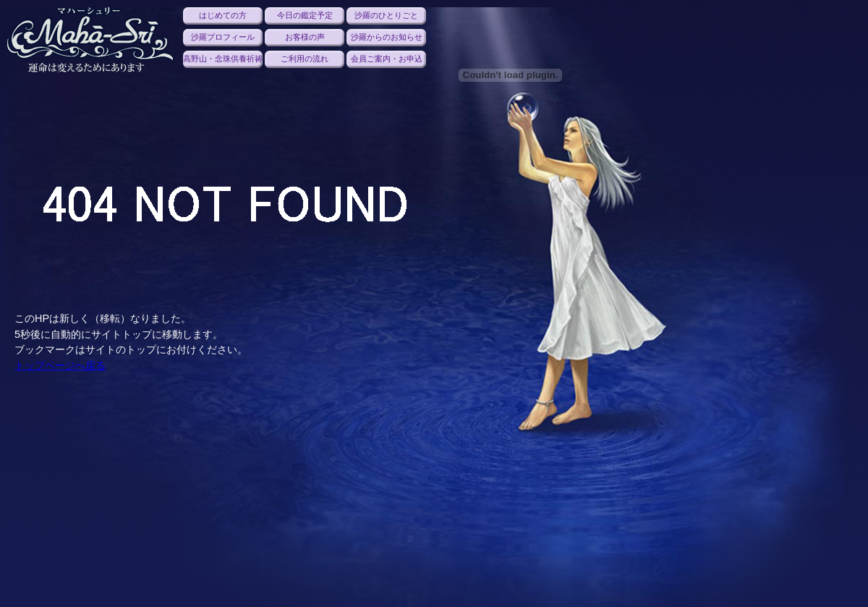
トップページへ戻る (60, 365)
